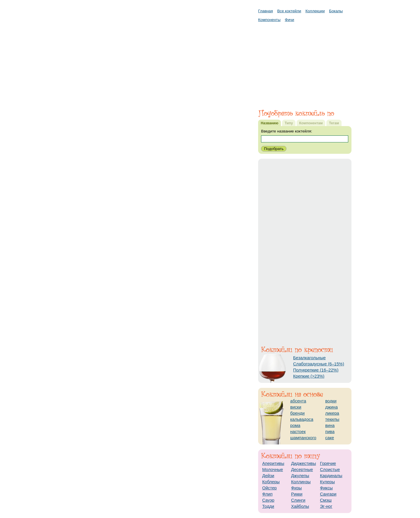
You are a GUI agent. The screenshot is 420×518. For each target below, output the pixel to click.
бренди (297, 413)
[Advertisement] (305, 63)
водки (331, 401)
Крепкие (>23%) (309, 376)
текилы (332, 419)
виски (296, 407)
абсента (298, 401)
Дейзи (268, 476)
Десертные (302, 470)
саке (330, 438)
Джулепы (300, 476)
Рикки (297, 494)
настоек (298, 432)
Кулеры (327, 482)
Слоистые (330, 470)
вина (330, 425)
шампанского (303, 438)
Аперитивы (273, 463)
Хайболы (300, 506)
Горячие (328, 463)
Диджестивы (303, 463)
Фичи (290, 20)
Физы (296, 488)
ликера (332, 413)
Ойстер (269, 488)
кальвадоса (302, 419)
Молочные (273, 470)
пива (330, 432)
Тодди (268, 506)
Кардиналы (331, 476)
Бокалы (336, 11)
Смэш (326, 500)
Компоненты (269, 20)
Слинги (298, 500)
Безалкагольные (309, 358)
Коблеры (271, 482)
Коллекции (315, 11)
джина (331, 407)
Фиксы (326, 488)
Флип (267, 494)
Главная (266, 11)
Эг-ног (326, 506)
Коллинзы (301, 482)
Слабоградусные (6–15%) (319, 364)
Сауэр (268, 500)
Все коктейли (289, 11)
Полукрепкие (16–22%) (316, 370)
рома (295, 425)
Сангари (328, 494)
